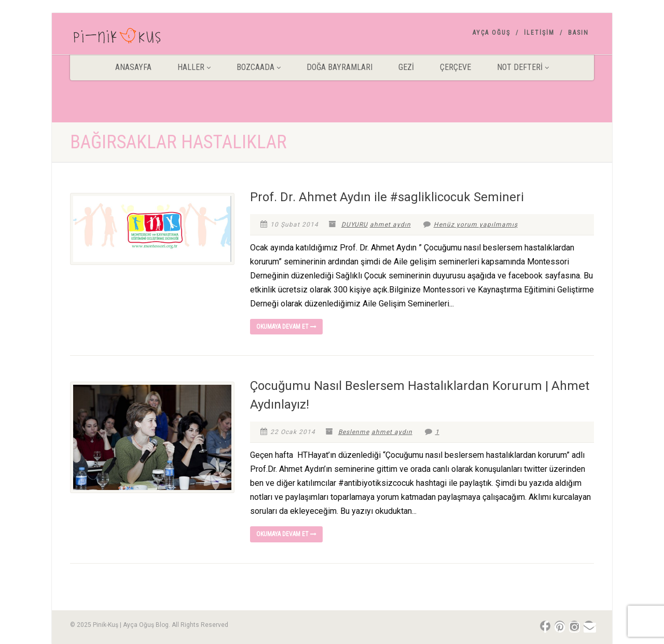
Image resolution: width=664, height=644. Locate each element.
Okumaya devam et (286, 327)
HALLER (194, 67)
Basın (578, 33)
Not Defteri (523, 67)
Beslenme (354, 432)
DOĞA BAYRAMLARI (340, 67)
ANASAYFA (133, 67)
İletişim (539, 33)
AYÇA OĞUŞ (492, 33)
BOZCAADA (259, 67)
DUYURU (355, 225)
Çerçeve (455, 67)
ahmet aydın (390, 225)
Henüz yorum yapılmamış (471, 225)
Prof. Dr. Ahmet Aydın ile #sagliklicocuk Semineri (387, 197)
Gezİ (406, 67)
